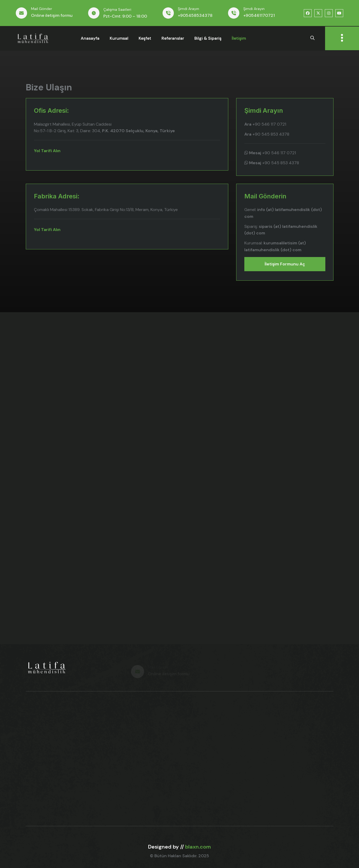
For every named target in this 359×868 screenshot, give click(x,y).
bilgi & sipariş (208, 38)
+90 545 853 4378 (267, 134)
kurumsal (119, 38)
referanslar (173, 38)
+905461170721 (259, 15)
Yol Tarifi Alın (47, 151)
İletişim (239, 38)
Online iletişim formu (52, 15)
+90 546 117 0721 (265, 124)
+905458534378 (195, 15)
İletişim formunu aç (285, 264)
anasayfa (90, 38)
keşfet (145, 38)
